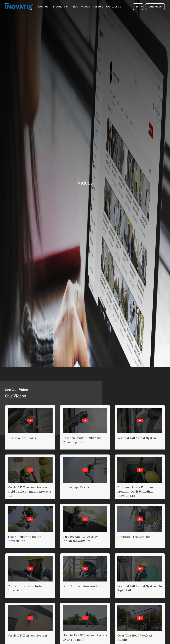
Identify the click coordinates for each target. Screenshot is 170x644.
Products (59, 7)
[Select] (138, 7)
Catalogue (155, 7)
